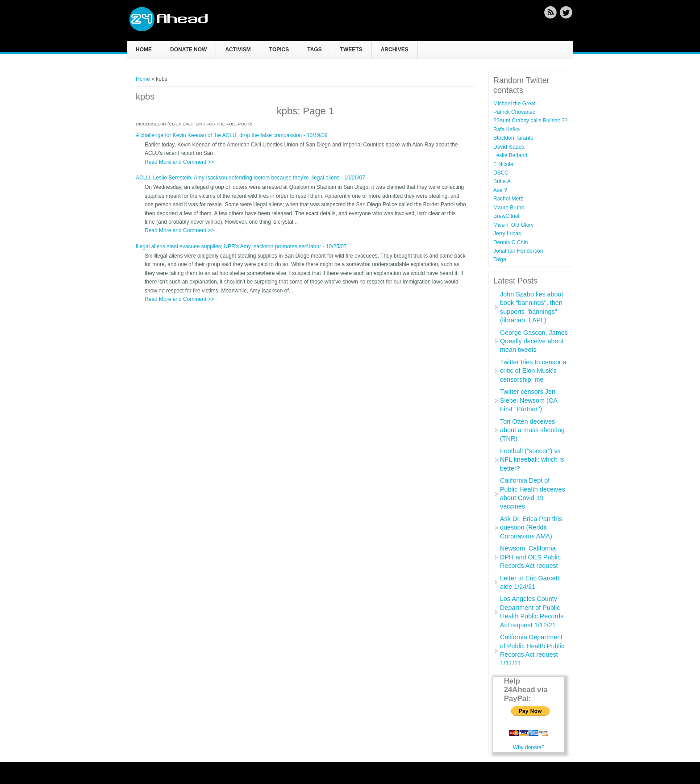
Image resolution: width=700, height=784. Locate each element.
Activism (238, 50)
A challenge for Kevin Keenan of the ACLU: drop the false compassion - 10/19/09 (232, 135)
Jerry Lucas (507, 234)
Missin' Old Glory (513, 225)
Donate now (188, 50)
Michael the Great (515, 104)
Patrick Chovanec (514, 112)
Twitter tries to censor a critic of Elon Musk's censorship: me (533, 371)
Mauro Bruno (509, 208)
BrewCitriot (506, 216)
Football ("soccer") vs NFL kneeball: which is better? (532, 460)
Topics (279, 50)
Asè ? (500, 190)
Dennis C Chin (510, 242)
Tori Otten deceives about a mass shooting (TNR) (532, 430)
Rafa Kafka (506, 129)
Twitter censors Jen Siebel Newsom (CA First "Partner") (529, 400)
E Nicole (503, 164)
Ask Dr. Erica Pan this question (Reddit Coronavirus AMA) (531, 528)
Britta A (502, 181)
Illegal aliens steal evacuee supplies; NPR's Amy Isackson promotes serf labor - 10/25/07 (241, 246)
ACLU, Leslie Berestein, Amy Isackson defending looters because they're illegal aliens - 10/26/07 (250, 178)
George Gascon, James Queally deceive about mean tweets (534, 341)
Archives (395, 50)
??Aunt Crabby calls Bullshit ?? (530, 121)
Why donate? (529, 747)
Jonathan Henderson (518, 251)
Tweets (351, 50)
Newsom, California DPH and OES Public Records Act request (530, 557)
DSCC (501, 173)
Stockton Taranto (513, 138)
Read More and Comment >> (179, 162)
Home (144, 50)
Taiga (500, 259)
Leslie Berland (510, 155)
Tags (314, 50)
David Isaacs (509, 147)
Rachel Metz (508, 199)
